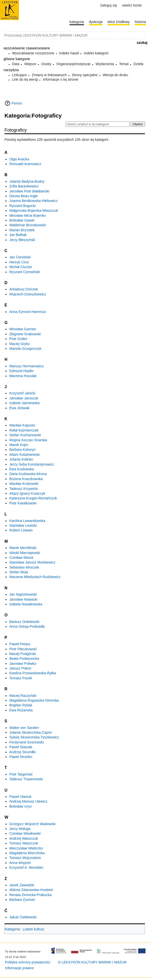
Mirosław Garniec (23, 329)
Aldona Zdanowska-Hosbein (31, 890)
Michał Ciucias (20, 267)
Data (16, 64)
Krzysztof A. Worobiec (26, 867)
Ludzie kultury (33, 929)
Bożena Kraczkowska (26, 479)
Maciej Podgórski (23, 654)
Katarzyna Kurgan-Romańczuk (33, 498)
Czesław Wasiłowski (25, 833)
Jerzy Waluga (20, 829)
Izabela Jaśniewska (24, 403)
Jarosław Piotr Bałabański (29, 191)
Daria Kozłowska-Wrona (28, 474)
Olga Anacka (19, 159)
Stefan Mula (19, 572)
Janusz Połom (20, 668)
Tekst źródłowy (119, 22)
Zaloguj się (108, 5)
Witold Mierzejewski (25, 553)
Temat (124, 64)
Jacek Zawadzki (22, 885)
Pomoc (17, 103)
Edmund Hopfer (21, 371)
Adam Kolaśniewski (24, 455)
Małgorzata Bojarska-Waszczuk (34, 210)
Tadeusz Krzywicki (23, 489)
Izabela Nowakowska (26, 604)
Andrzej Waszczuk (24, 838)
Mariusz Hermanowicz (26, 366)
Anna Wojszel (20, 863)
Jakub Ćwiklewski (23, 917)
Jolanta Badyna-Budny (27, 181)
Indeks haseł (69, 53)
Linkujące (19, 75)
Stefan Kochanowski (25, 435)
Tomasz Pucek (21, 678)
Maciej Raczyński (23, 696)
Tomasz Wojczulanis (25, 858)
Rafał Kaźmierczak (24, 430)
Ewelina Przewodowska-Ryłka (33, 673)
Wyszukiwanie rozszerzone (33, 53)
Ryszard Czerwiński (25, 272)
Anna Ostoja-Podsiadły (27, 626)
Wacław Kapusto (22, 425)
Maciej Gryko (19, 344)
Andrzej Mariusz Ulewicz (28, 801)
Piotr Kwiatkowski (23, 503)
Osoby (46, 64)
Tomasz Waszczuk (24, 843)
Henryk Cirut (19, 262)
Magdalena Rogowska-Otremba (34, 700)
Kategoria (12, 929)
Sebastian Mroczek (24, 567)
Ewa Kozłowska (21, 469)
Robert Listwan (21, 530)
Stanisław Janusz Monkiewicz (32, 562)
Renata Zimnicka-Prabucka (30, 895)
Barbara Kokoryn (22, 450)
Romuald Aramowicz (25, 164)
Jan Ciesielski (20, 257)
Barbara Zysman (22, 900)
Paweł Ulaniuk (20, 797)
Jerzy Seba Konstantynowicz (32, 464)
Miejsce (30, 64)
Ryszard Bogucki (22, 206)
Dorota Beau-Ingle (23, 196)
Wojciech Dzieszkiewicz (28, 294)
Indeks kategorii (96, 53)
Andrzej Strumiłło (22, 752)
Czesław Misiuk (21, 558)
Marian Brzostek (22, 230)
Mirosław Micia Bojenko (27, 215)
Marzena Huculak (23, 376)
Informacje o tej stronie (60, 79)
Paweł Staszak (21, 747)
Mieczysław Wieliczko (26, 848)
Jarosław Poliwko (23, 664)
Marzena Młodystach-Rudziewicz (35, 577)
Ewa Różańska (21, 710)
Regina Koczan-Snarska (28, 440)
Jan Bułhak (18, 235)
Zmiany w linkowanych (49, 75)
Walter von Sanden (24, 728)
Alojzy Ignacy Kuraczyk (27, 493)
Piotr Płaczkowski (23, 649)
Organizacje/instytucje (73, 64)
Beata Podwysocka (24, 659)
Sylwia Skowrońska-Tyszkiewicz (34, 737)
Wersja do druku (115, 75)
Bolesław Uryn (20, 806)
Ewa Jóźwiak (19, 408)
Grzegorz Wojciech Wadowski (32, 824)
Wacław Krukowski (24, 484)
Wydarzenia (105, 64)
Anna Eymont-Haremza (27, 312)
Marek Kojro (19, 445)
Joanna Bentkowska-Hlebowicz (33, 201)
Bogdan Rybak (21, 705)
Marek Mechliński (23, 548)
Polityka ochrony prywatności (28, 962)
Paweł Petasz (20, 644)
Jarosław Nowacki (23, 599)
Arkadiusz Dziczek (23, 289)
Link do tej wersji (25, 79)
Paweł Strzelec (21, 757)
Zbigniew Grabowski (25, 334)
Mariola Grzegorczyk (25, 349)
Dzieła (138, 64)
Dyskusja (96, 22)
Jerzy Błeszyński (22, 240)
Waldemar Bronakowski (28, 225)
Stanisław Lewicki (23, 525)
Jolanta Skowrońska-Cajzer (30, 732)
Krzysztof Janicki (22, 393)
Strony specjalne (85, 75)
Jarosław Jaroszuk (24, 398)
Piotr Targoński (21, 774)
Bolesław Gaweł (22, 220)
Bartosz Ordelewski (24, 622)
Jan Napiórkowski (23, 594)
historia (140, 22)
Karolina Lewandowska (27, 521)
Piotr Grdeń (18, 339)
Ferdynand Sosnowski (26, 742)
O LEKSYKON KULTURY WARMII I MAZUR (92, 962)
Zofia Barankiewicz (24, 186)
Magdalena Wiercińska (27, 853)
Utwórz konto (132, 5)
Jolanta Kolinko (21, 459)
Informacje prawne (19, 968)
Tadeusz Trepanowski (26, 779)
